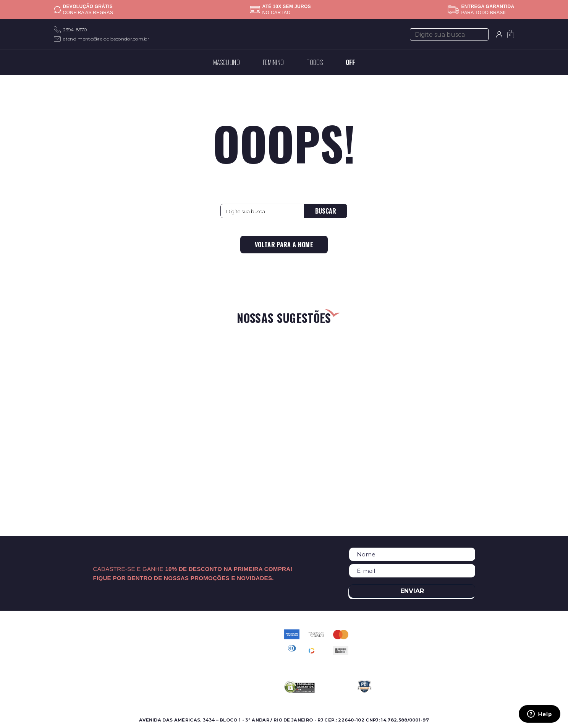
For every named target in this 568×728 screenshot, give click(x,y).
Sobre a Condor (147, 634)
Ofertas (63, 652)
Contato (211, 634)
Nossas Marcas (145, 652)
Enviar (412, 591)
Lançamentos (72, 661)
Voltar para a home (284, 245)
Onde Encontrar (147, 643)
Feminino (66, 643)
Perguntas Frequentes (230, 643)
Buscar (326, 211)
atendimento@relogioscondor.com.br (106, 39)
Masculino (67, 634)
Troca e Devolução (226, 670)
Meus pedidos (219, 661)
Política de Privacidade (231, 652)
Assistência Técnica (151, 661)
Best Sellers (69, 670)
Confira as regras (88, 13)
